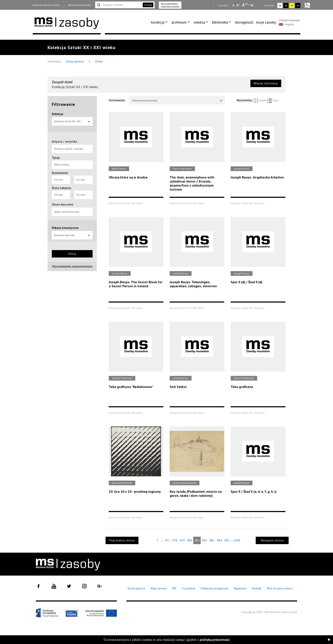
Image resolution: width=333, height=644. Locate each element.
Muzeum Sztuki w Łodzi (46, 5)
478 (175, 540)
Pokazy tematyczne (65, 228)
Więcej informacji (266, 83)
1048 (237, 540)
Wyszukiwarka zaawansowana (170, 5)
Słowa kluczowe (63, 204)
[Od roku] (61, 180)
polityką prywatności (215, 640)
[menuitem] (160, 22)
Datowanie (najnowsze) (177, 100)
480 (190, 540)
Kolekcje (58, 114)
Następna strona (272, 540)
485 (227, 540)
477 (167, 540)
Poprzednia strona (122, 540)
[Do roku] (83, 180)
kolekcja (158, 22)
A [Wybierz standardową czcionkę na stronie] (238, 5)
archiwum (179, 22)
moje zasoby (266, 22)
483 (212, 540)
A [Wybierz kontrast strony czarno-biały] (286, 5)
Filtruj (72, 254)
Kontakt (257, 588)
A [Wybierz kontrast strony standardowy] (280, 5)
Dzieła (99, 62)
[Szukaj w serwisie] (119, 5)
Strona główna (75, 62)
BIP (174, 588)
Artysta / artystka (64, 142)
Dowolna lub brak (72, 235)
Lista (272, 100)
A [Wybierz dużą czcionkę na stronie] (245, 5)
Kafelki (260, 100)
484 (219, 540)
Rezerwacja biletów (80, 5)
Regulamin (240, 588)
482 (205, 540)
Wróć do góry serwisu (281, 589)
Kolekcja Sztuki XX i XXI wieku (72, 123)
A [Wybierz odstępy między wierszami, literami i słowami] (253, 5)
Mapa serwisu (159, 588)
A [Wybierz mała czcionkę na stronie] (233, 5)
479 (182, 540)
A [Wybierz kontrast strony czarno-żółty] (298, 5)
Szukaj (148, 5)
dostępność (244, 22)
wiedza (199, 22)
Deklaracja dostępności (215, 588)
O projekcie (188, 588)
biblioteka (220, 22)
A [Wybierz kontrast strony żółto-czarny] (292, 5)
